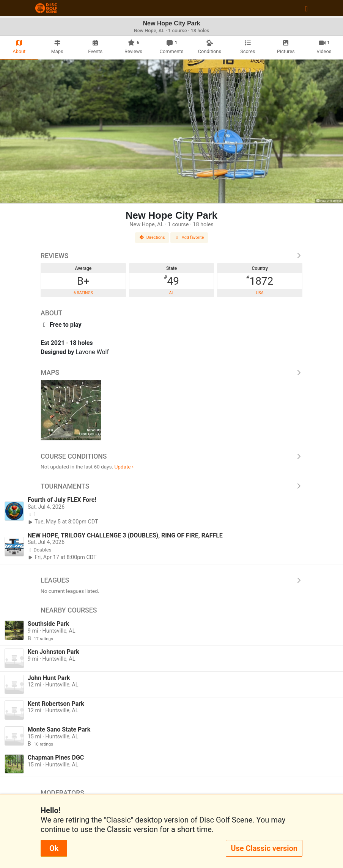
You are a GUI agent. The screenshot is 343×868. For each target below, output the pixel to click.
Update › (124, 467)
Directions (152, 237)
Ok (54, 848)
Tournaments (171, 486)
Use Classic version (264, 848)
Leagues (171, 580)
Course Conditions (171, 456)
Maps (171, 373)
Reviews (171, 256)
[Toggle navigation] (306, 8)
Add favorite (189, 237)
